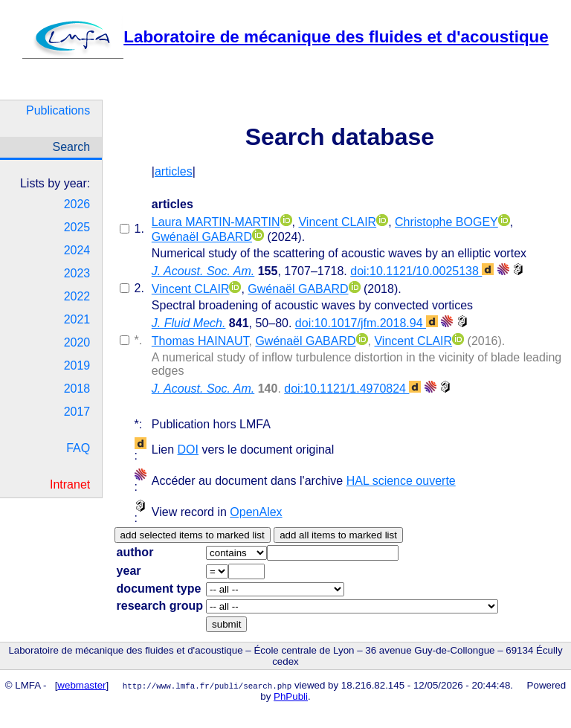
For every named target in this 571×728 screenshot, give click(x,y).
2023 (77, 273)
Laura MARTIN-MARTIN (216, 222)
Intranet (70, 484)
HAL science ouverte (401, 481)
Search (72, 147)
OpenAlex (256, 512)
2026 (77, 204)
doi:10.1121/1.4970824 (352, 389)
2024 (77, 250)
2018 (77, 389)
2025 (77, 227)
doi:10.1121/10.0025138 (422, 271)
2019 (77, 365)
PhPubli (291, 696)
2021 (77, 319)
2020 (77, 342)
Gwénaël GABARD (202, 237)
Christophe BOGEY (446, 222)
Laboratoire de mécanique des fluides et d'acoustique (285, 37)
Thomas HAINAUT (200, 341)
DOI (188, 450)
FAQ (78, 448)
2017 (77, 412)
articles (174, 171)
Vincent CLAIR (337, 222)
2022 (77, 296)
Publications (58, 110)
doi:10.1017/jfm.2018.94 (367, 323)
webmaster (81, 685)
